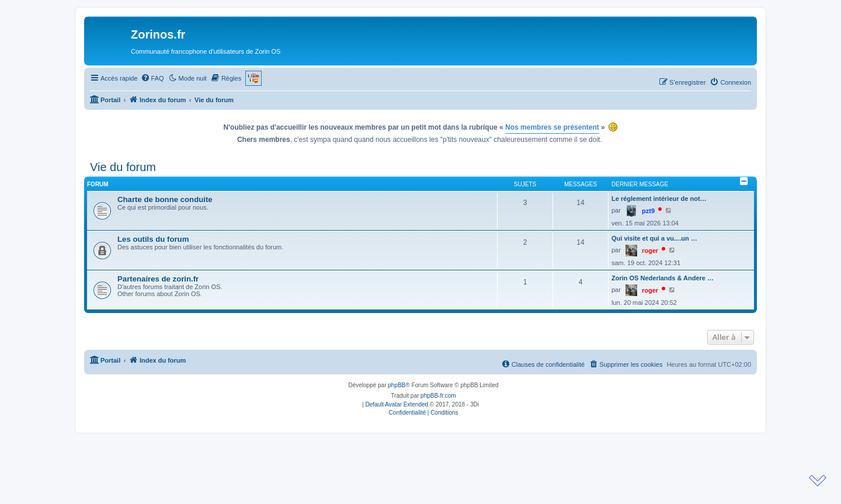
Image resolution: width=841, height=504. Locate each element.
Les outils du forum (153, 239)
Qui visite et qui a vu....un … (654, 238)
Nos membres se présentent (552, 127)
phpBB (397, 385)
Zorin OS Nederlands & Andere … (663, 278)
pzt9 (648, 211)
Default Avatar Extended (397, 404)
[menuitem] (152, 78)
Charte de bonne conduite (165, 199)
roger (650, 251)
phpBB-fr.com (438, 396)
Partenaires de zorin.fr (158, 279)
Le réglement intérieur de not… (659, 199)
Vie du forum (123, 167)
